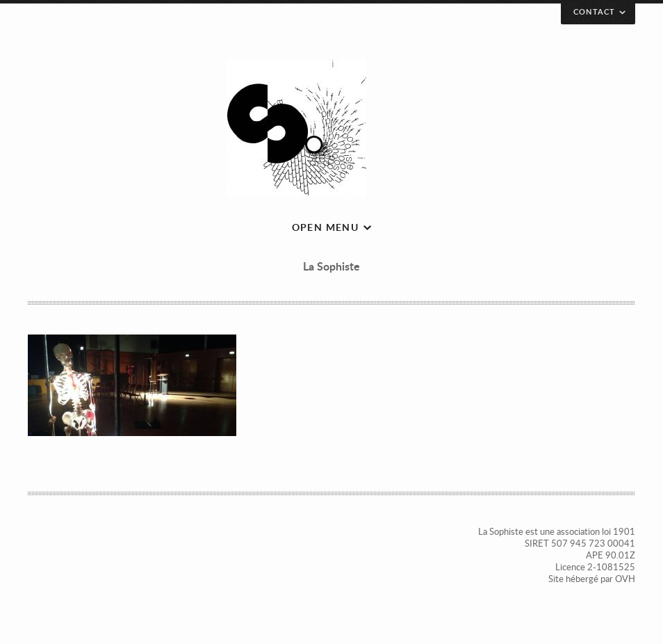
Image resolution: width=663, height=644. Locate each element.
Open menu (326, 227)
